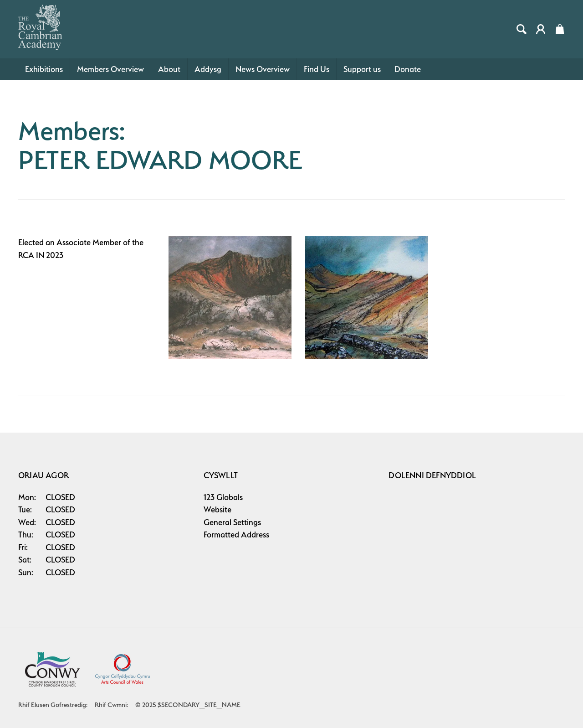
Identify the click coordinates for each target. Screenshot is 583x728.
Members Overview (110, 69)
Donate (408, 69)
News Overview (263, 69)
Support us (362, 69)
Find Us (317, 69)
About (169, 69)
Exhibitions (44, 69)
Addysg (208, 69)
